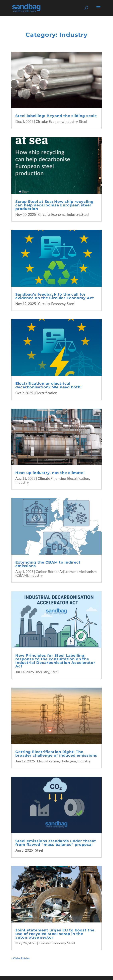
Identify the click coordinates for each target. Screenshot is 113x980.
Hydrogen (68, 761)
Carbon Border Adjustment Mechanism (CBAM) (56, 574)
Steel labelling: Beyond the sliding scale (56, 116)
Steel (83, 121)
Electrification (46, 393)
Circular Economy (49, 121)
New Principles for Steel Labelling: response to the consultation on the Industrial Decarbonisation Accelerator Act (55, 661)
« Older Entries (21, 958)
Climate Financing (52, 478)
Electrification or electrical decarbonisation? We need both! (49, 385)
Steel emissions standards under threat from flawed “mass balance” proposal (56, 843)
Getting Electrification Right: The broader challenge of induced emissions (56, 754)
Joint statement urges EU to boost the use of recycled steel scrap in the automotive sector (55, 934)
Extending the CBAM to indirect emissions (48, 564)
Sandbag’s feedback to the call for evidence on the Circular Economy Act (55, 296)
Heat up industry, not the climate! (50, 473)
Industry (71, 121)
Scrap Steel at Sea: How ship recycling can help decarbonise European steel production (55, 205)
